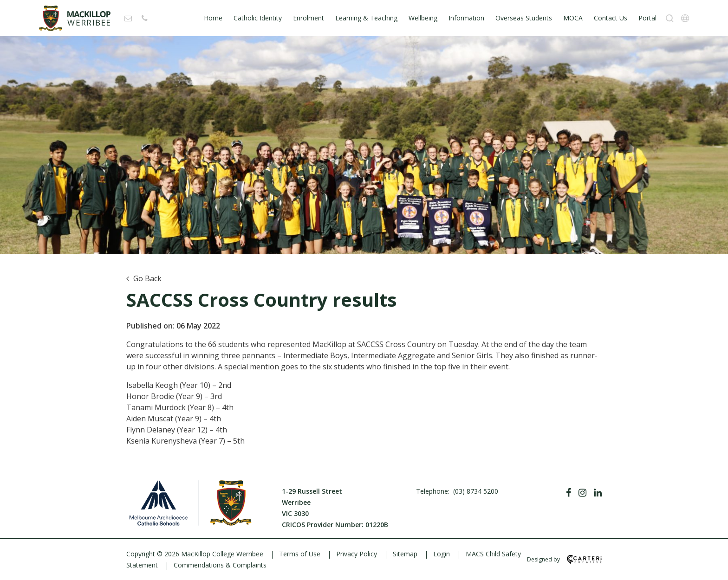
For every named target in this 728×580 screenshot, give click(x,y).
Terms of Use (300, 554)
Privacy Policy (357, 554)
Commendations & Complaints (220, 565)
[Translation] (685, 18)
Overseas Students (524, 18)
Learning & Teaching (366, 18)
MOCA (573, 18)
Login (442, 554)
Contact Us (611, 18)
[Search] (670, 18)
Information (466, 18)
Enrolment (309, 18)
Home (213, 18)
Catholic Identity (258, 18)
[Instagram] (582, 493)
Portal (647, 18)
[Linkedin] (598, 493)
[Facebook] (569, 493)
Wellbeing (423, 18)
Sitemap (405, 554)
